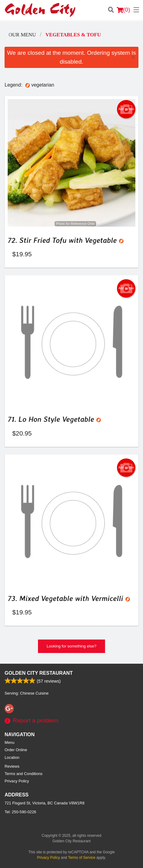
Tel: (20, 812)
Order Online (16, 750)
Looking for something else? (71, 646)
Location (12, 757)
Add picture (126, 109)
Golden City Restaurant (39, 673)
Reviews (12, 766)
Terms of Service (82, 858)
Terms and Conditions (24, 774)
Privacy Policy (17, 781)
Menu (9, 742)
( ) (123, 10)
